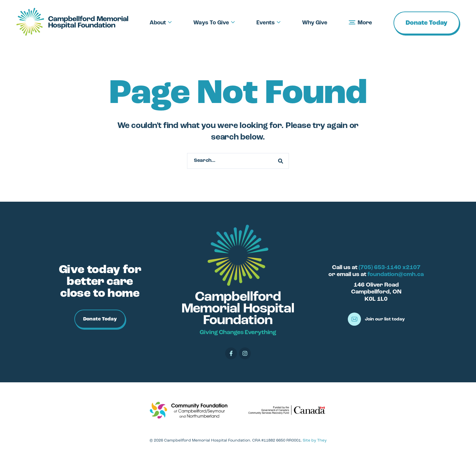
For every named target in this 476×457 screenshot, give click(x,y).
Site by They (315, 441)
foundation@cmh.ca (396, 275)
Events (269, 23)
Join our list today (376, 319)
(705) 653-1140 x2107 (390, 268)
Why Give (315, 23)
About (161, 23)
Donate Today (427, 23)
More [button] (360, 23)
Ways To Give (214, 23)
